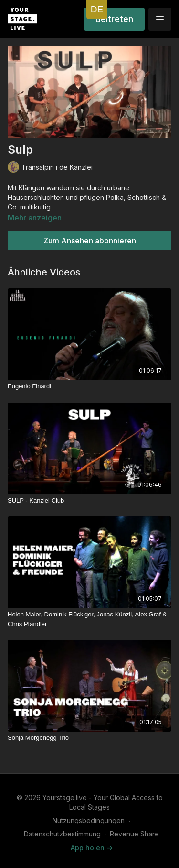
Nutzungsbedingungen (89, 820)
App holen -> (92, 848)
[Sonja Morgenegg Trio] (89, 738)
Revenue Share (134, 834)
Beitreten (114, 19)
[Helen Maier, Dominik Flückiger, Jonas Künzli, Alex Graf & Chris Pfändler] (89, 619)
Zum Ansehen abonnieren (90, 241)
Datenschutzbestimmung (62, 834)
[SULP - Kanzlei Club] (89, 501)
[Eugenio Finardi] (89, 386)
